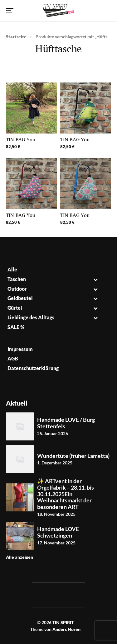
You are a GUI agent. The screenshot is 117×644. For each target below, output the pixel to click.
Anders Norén (66, 629)
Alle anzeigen (19, 557)
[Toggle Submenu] (95, 279)
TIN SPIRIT (63, 622)
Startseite (16, 37)
